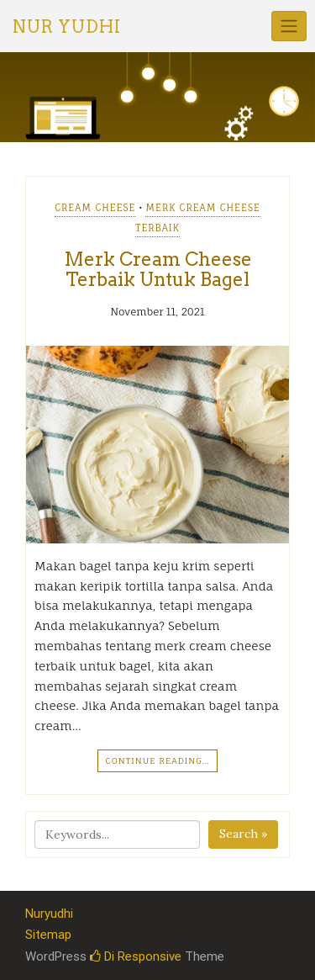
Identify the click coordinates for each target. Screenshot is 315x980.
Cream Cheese (95, 208)
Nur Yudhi (67, 27)
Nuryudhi (49, 914)
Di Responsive (136, 956)
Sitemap (48, 935)
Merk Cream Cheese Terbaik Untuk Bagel (158, 269)
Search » (243, 834)
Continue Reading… (157, 760)
